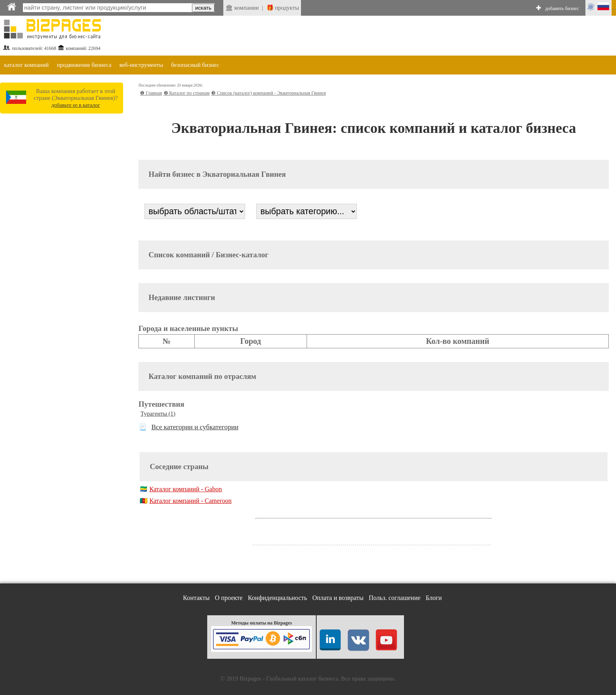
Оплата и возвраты (338, 598)
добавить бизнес (562, 8)
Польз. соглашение (395, 598)
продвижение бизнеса (84, 65)
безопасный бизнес (195, 65)
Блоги (434, 598)
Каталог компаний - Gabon (185, 489)
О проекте (229, 598)
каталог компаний (26, 65)
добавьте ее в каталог (76, 105)
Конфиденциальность (277, 598)
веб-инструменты (141, 65)
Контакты (196, 598)
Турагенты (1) (158, 414)
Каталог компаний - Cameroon (190, 501)
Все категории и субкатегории (195, 427)
